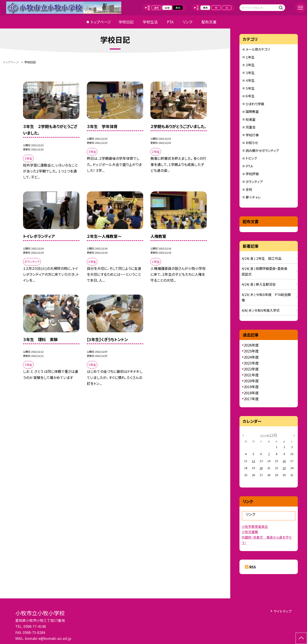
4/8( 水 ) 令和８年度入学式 (261, 310)
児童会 (251, 127)
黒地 (178, 8)
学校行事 (252, 135)
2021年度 (251, 375)
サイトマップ (283, 611)
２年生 (250, 65)
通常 (156, 8)
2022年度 (251, 369)
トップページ (101, 22)
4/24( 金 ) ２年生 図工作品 (261, 258)
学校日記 (126, 22)
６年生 (250, 96)
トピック (251, 158)
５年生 (250, 88)
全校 (249, 189)
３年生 (250, 73)
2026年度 (251, 345)
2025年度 (251, 351)
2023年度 (251, 363)
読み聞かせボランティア (262, 150)
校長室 (251, 119)
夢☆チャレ (253, 197)
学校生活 (150, 22)
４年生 (250, 80)
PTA (170, 22)
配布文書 (209, 22)
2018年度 (251, 393)
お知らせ (252, 143)
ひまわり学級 (255, 104)
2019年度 (251, 387)
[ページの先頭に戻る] (301, 638)
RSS (253, 567)
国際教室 (252, 111)
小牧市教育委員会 (255, 526)
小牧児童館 (250, 532)
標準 (205, 8)
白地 (167, 8)
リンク (187, 22)
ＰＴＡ (249, 166)
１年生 (250, 57)
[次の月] (294, 435)
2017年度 (251, 399)
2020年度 (251, 381)
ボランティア (254, 182)
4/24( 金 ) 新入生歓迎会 (259, 284)
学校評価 (252, 174)
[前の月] (243, 435)
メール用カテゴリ (258, 49)
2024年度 (251, 357)
